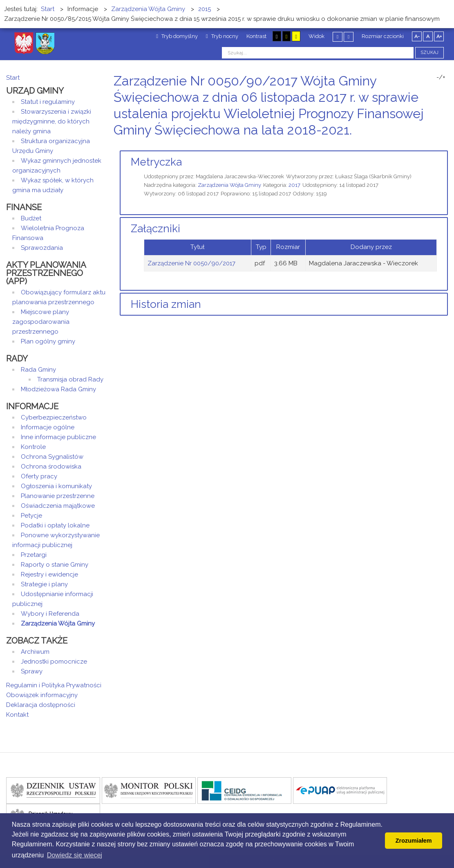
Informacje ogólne (48, 427)
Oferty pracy (39, 476)
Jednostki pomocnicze (54, 662)
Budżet (31, 218)
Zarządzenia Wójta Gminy (229, 185)
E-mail (445, 145)
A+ (439, 36)
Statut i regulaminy (48, 102)
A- (417, 36)
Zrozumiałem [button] (414, 841)
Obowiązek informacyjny (42, 695)
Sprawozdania (42, 248)
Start (13, 78)
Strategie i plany (44, 584)
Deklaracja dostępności (41, 705)
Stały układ (338, 37)
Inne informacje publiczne (58, 437)
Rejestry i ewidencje (49, 574)
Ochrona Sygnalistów (52, 457)
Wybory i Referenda (50, 614)
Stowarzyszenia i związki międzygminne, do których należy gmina (52, 121)
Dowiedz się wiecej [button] (75, 855)
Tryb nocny (222, 36)
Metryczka (156, 162)
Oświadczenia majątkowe (58, 506)
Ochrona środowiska (51, 467)
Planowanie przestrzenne (58, 496)
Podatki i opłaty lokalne (55, 525)
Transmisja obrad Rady (70, 379)
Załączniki (155, 229)
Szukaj (429, 53)
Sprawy (32, 671)
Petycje (31, 516)
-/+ (441, 77)
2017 (294, 185)
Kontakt (17, 715)
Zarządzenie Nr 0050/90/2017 (191, 263)
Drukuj (436, 145)
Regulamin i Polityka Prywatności (54, 685)
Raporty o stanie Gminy (55, 565)
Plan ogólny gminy (48, 341)
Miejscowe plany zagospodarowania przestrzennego (41, 322)
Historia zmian (166, 304)
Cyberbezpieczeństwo (54, 417)
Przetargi (34, 555)
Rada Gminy (38, 370)
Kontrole (33, 447)
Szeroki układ (349, 37)
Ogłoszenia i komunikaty (56, 486)
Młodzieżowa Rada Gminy (58, 389)
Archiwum (35, 652)
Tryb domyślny (177, 36)
